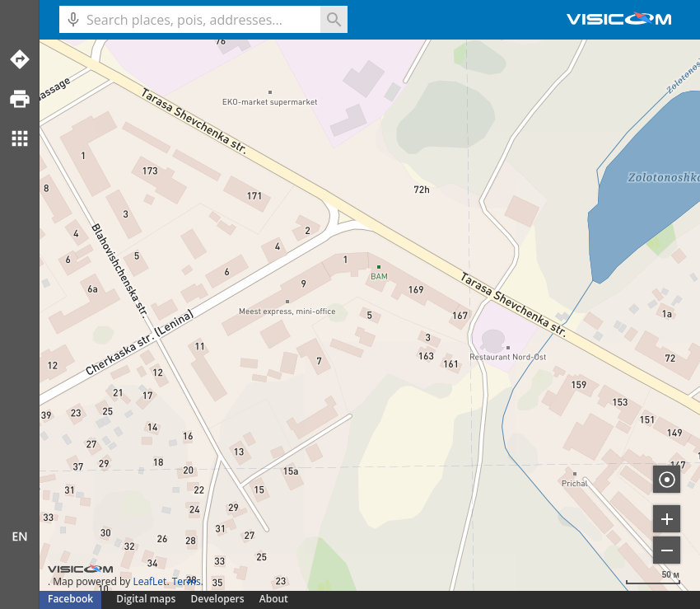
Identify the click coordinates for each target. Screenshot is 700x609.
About (274, 599)
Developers (218, 599)
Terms (187, 581)
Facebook (70, 599)
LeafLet (149, 581)
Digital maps (147, 599)
